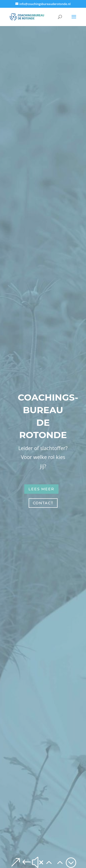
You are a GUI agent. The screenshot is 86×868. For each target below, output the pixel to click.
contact (43, 503)
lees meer (41, 489)
